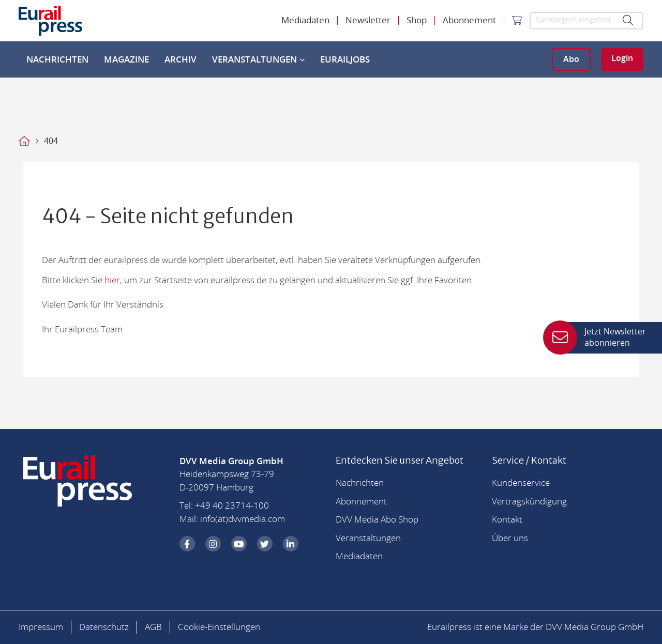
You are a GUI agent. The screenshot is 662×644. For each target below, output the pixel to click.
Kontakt (507, 520)
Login (622, 58)
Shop (417, 20)
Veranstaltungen (258, 60)
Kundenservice (521, 483)
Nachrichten (57, 60)
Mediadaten (305, 20)
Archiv (180, 60)
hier (112, 280)
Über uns (510, 538)
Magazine (126, 60)
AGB (153, 627)
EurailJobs (345, 60)
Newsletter (368, 20)
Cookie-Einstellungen (219, 627)
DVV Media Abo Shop (377, 520)
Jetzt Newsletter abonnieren (602, 338)
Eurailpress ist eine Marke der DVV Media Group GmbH (535, 627)
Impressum (41, 627)
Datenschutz (104, 627)
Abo (571, 59)
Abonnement (469, 20)
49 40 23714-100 (235, 506)
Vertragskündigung (529, 502)
